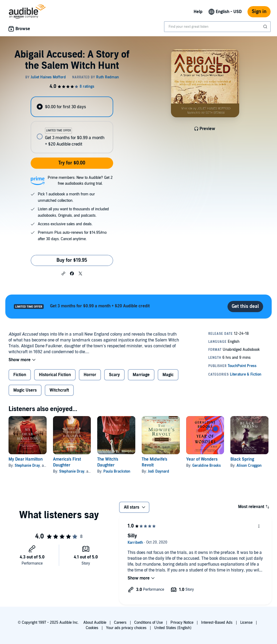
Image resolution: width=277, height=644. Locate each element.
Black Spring (242, 459)
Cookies (92, 628)
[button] (63, 273)
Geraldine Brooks (207, 466)
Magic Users (25, 390)
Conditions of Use (148, 623)
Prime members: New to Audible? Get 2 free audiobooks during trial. (80, 181)
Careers (120, 623)
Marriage (141, 375)
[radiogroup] (72, 125)
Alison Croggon (249, 466)
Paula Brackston (117, 471)
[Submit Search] (266, 27)
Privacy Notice (182, 623)
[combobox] (217, 27)
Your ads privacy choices (126, 628)
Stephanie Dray (27, 466)
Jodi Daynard (158, 471)
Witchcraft (59, 390)
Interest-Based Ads (217, 623)
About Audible (95, 623)
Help (198, 12)
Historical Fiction (55, 375)
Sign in (259, 12)
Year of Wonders (202, 459)
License (246, 623)
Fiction (20, 375)
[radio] (72, 107)
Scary (114, 375)
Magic (168, 375)
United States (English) (173, 628)
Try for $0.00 (72, 163)
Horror (90, 375)
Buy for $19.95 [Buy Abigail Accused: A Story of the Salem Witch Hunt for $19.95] (72, 260)
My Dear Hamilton (26, 459)
